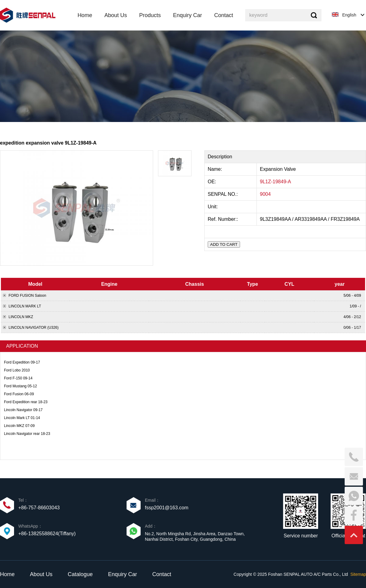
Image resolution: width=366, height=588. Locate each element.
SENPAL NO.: (223, 194)
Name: (216, 169)
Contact (162, 574)
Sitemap (358, 574)
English (349, 15)
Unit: (213, 207)
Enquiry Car (122, 574)
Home (7, 574)
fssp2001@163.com (167, 508)
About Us (41, 574)
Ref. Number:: (224, 219)
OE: (213, 182)
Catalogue (80, 574)
